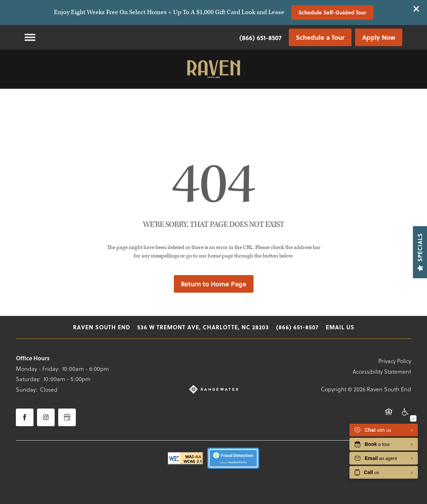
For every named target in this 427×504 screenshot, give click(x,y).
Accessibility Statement (382, 371)
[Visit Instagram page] (46, 417)
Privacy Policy (395, 361)
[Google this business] (67, 417)
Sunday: (26, 389)
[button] (416, 9)
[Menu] (30, 37)
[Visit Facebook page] (25, 417)
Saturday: (28, 379)
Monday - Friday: (38, 369)
